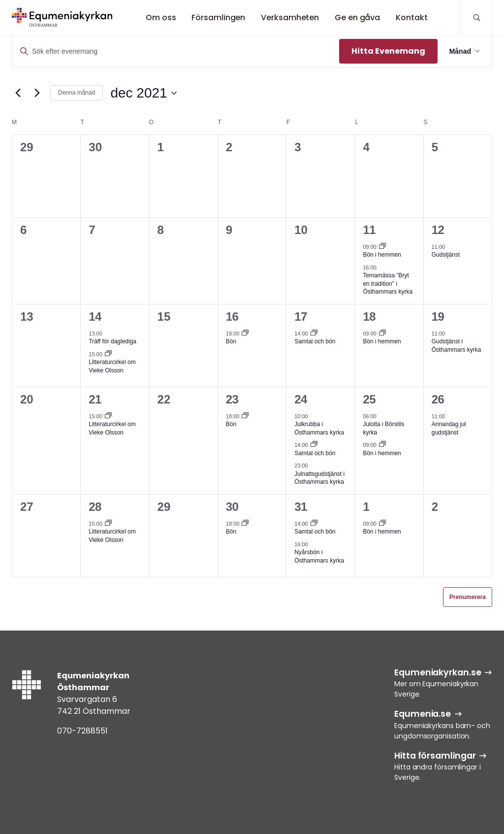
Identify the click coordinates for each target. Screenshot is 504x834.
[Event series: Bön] (245, 334)
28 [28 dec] (95, 507)
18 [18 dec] (369, 317)
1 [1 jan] (366, 507)
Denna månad (77, 93)
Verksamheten (290, 17)
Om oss (161, 17)
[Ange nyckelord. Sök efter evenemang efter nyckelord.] (176, 51)
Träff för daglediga (112, 341)
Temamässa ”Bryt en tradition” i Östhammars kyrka (388, 284)
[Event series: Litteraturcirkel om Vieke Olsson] (108, 354)
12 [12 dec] (438, 230)
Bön (231, 341)
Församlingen (218, 17)
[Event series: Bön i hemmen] (382, 247)
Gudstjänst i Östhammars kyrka (457, 346)
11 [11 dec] (369, 230)
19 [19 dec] (438, 317)
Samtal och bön (315, 341)
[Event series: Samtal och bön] (314, 334)
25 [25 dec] (369, 399)
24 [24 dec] (301, 399)
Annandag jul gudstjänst (449, 428)
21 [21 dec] (95, 399)
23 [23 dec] (232, 399)
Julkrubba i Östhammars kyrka (319, 428)
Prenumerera (468, 597)
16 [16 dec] (232, 317)
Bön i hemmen (382, 255)
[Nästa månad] (37, 93)
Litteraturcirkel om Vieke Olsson (112, 428)
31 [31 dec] (301, 507)
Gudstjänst (446, 255)
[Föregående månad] (18, 93)
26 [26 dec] (438, 399)
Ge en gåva (357, 17)
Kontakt (411, 17)
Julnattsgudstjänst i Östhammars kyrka (319, 478)
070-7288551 (82, 731)
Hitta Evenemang (388, 51)
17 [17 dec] (301, 317)
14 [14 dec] (95, 317)
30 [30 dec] (232, 507)
